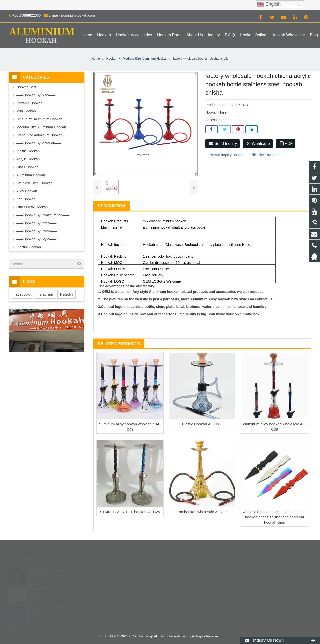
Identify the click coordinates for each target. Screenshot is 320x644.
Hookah (112, 59)
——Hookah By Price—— (36, 223)
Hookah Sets (26, 87)
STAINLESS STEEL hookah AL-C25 (130, 512)
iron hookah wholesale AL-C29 (202, 512)
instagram (45, 294)
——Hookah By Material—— (39, 143)
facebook (22, 294)
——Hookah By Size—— (36, 95)
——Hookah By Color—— (37, 231)
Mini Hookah (26, 111)
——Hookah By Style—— (36, 239)
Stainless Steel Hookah (35, 183)
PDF (286, 143)
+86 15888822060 (27, 15)
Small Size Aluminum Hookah (39, 119)
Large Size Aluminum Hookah (39, 135)
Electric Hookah (29, 247)
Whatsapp (258, 143)
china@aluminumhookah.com (72, 15)
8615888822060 (180, 577)
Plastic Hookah (28, 151)
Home (96, 59)
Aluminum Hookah (31, 175)
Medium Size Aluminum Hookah (145, 59)
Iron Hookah (26, 199)
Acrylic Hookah (28, 159)
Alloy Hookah (27, 191)
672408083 (177, 570)
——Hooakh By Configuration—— (43, 215)
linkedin (67, 294)
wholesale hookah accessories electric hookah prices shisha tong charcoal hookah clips (275, 517)
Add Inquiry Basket (227, 155)
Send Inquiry (223, 143)
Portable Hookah (29, 103)
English (269, 4)
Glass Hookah (27, 167)
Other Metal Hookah (32, 207)
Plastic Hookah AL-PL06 (202, 424)
